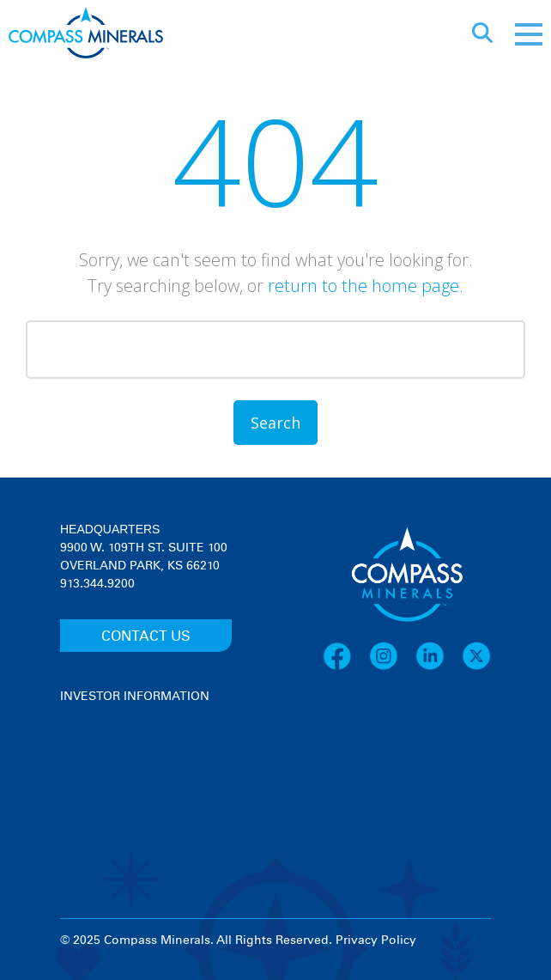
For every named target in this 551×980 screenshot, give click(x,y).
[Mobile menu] (529, 34)
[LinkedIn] (439, 667)
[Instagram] (392, 667)
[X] (476, 667)
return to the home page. (366, 286)
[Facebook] (346, 667)
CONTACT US (146, 636)
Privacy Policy (376, 940)
